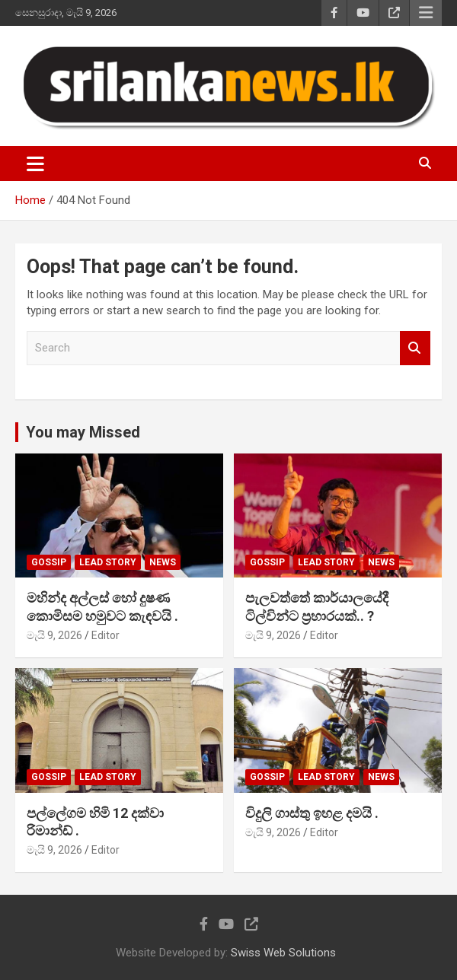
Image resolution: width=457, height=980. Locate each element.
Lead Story (108, 562)
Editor (105, 635)
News (163, 562)
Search (415, 348)
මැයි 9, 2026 (54, 635)
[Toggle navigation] (35, 164)
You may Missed (83, 432)
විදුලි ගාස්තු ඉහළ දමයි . (312, 813)
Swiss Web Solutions (283, 953)
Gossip (49, 562)
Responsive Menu (426, 13)
